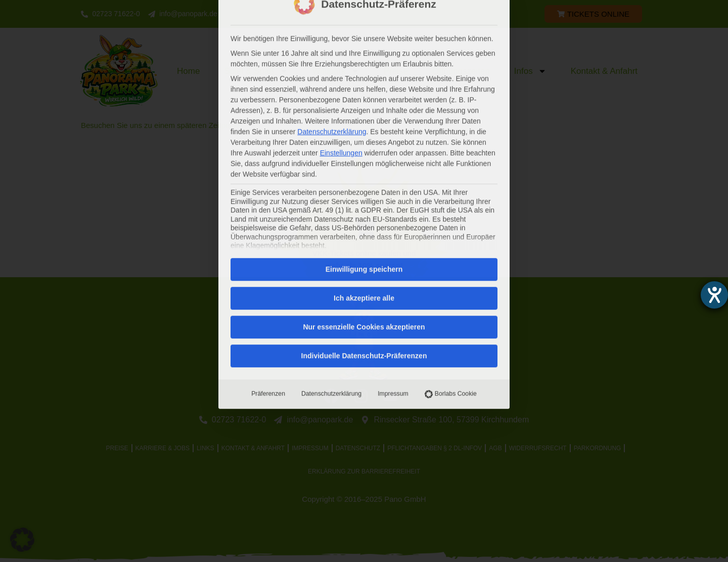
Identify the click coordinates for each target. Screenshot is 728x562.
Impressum (393, 265)
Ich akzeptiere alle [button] (364, 169)
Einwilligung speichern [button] (364, 140)
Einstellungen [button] (341, 24)
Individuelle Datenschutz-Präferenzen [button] (364, 227)
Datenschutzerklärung (331, 265)
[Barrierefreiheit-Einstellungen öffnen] (714, 295)
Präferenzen (268, 265)
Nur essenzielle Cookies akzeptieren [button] (364, 198)
